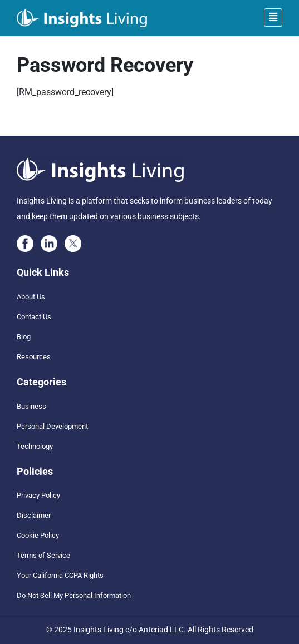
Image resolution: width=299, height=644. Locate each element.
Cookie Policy (38, 535)
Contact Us (34, 317)
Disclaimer (34, 515)
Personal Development (52, 426)
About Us (31, 297)
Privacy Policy (38, 495)
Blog (24, 337)
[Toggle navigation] (273, 18)
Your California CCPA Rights (60, 575)
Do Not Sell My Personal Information (74, 595)
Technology (35, 446)
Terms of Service (43, 555)
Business (31, 406)
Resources (34, 357)
